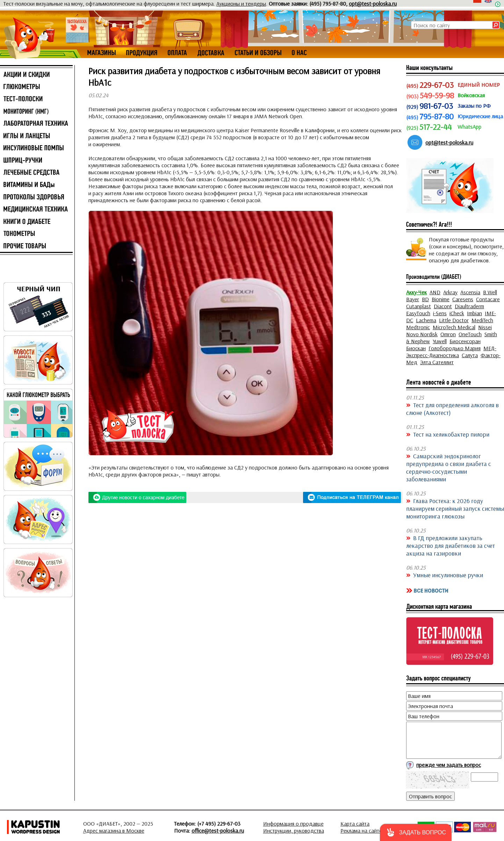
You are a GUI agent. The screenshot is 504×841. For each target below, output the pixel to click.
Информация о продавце (293, 824)
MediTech (482, 320)
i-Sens (440, 313)
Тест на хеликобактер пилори (451, 434)
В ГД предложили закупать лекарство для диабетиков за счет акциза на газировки (451, 545)
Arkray (450, 292)
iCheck (457, 313)
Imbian (474, 313)
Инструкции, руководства (294, 831)
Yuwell (440, 341)
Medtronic (418, 327)
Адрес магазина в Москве (114, 831)
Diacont (443, 306)
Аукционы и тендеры (241, 3)
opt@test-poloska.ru (373, 3)
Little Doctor (454, 320)
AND (435, 292)
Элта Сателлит (437, 362)
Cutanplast (419, 306)
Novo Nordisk (422, 334)
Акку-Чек (416, 292)
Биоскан (416, 348)
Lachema (426, 320)
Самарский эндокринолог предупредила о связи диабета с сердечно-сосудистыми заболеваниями (449, 467)
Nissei (485, 327)
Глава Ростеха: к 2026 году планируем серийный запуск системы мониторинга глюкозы (455, 508)
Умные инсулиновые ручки (448, 575)
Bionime (441, 299)
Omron (448, 334)
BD (425, 299)
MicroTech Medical (454, 327)
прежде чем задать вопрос (449, 765)
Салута (470, 355)
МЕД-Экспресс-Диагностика (451, 352)
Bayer (413, 299)
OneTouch (470, 334)
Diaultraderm (469, 306)
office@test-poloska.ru (218, 831)
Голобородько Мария (455, 348)
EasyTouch (418, 313)
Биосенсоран (465, 341)
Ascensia (470, 292)
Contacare (488, 299)
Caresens (463, 299)
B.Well (490, 292)
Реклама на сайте (361, 831)
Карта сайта (355, 824)
